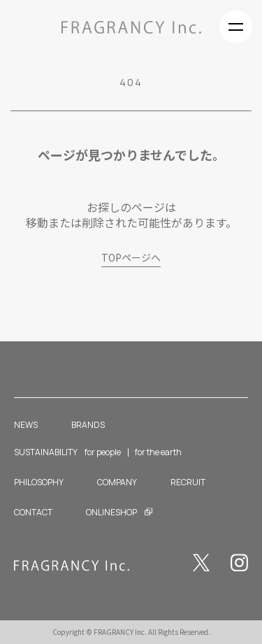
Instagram (239, 563)
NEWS (26, 425)
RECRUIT (188, 482)
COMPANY (117, 482)
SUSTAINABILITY (46, 453)
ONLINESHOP (111, 512)
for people (103, 453)
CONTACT (33, 512)
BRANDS (88, 425)
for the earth (158, 453)
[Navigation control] (236, 27)
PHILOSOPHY (39, 482)
